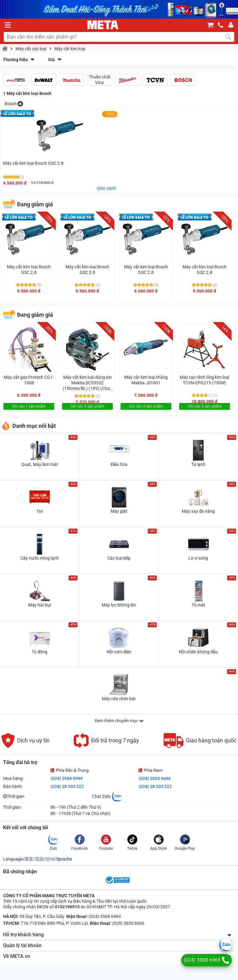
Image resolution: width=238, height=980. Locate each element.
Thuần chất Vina (100, 80)
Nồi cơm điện (119, 652)
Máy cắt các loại (31, 49)
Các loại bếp (119, 558)
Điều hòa (119, 464)
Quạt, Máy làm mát (40, 464)
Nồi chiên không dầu (198, 652)
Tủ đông (40, 652)
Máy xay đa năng (198, 511)
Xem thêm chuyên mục (119, 721)
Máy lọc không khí (119, 605)
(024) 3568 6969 (67, 778)
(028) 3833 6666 (155, 778)
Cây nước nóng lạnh (40, 558)
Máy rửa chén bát (119, 699)
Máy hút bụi (40, 605)
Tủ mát (198, 605)
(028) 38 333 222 (67, 786)
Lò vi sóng (198, 558)
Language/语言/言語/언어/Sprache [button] (37, 859)
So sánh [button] (108, 188)
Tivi (40, 511)
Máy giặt (119, 511)
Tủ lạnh (198, 464)
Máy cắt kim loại (70, 49)
